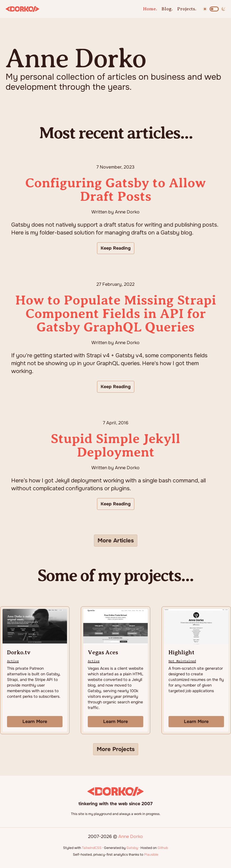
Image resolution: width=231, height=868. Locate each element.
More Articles (116, 541)
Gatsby (132, 848)
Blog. (167, 9)
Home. (150, 9)
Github (163, 848)
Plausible (151, 855)
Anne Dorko (131, 836)
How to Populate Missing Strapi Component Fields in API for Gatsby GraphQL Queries (116, 314)
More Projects (116, 749)
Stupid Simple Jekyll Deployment (115, 445)
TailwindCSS (92, 848)
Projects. (187, 9)
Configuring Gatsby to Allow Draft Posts (115, 190)
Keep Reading (116, 248)
